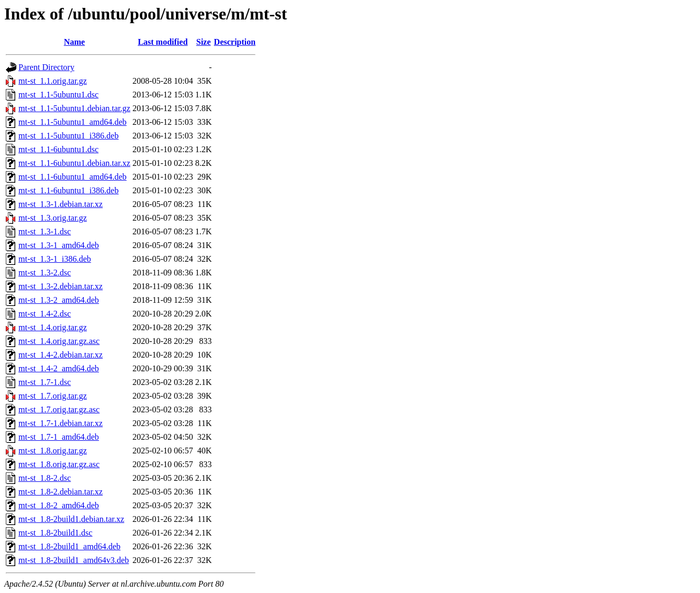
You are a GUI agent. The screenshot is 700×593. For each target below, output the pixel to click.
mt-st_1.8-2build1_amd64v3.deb (74, 560)
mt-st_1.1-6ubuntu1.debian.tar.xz (74, 163)
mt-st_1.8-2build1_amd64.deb (70, 546)
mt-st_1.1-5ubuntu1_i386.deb (68, 136)
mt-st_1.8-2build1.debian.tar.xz (71, 519)
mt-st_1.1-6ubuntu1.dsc (58, 149)
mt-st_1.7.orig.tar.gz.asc (59, 409)
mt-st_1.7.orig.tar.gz (53, 396)
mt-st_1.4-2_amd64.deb (59, 368)
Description (235, 42)
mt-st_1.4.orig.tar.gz (53, 327)
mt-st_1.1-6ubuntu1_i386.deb (68, 190)
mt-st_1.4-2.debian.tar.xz (61, 355)
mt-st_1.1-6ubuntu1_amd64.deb (72, 177)
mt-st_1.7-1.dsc (45, 382)
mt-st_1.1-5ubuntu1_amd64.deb (72, 122)
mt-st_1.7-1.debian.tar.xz (61, 423)
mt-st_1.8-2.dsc (45, 478)
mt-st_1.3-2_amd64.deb (59, 300)
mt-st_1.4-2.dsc (45, 314)
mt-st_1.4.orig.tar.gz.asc (59, 341)
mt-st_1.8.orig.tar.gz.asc (59, 464)
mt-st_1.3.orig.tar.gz (53, 218)
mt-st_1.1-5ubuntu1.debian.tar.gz (74, 108)
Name (74, 42)
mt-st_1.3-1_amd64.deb (59, 245)
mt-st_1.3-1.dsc (45, 231)
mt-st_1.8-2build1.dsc (55, 533)
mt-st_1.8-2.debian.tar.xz (61, 492)
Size (204, 42)
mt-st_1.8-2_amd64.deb (59, 505)
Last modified (163, 42)
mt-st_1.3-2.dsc (45, 273)
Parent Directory (46, 67)
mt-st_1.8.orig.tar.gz (53, 451)
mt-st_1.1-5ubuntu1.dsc (58, 95)
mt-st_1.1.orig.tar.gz (53, 81)
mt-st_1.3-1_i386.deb (55, 259)
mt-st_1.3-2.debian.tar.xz (61, 286)
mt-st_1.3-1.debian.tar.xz (61, 204)
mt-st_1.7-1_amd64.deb (59, 437)
